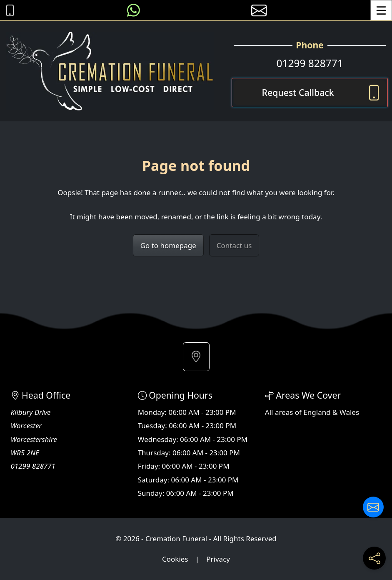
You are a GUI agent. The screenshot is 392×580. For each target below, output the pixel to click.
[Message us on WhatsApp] (134, 10)
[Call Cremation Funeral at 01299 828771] (8, 10)
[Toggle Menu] (381, 10)
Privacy (218, 559)
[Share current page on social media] (374, 558)
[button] (196, 357)
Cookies (175, 559)
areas (284, 412)
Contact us (234, 245)
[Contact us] (373, 507)
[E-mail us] (259, 10)
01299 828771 (310, 63)
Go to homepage (168, 245)
